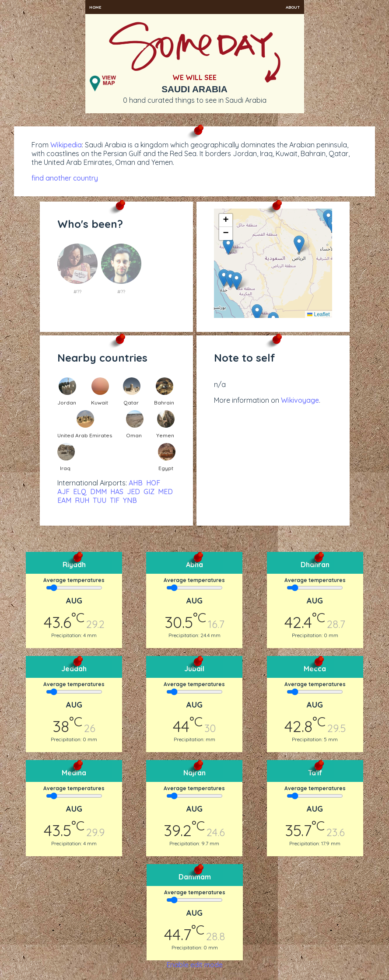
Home (95, 7)
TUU (100, 500)
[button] (299, 244)
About (293, 7)
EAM (64, 500)
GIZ (149, 492)
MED (165, 492)
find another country (65, 178)
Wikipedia (66, 145)
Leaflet (318, 314)
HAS (117, 492)
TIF (115, 500)
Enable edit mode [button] (194, 965)
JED (133, 492)
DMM (98, 492)
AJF (63, 492)
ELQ (80, 492)
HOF (153, 483)
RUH (82, 500)
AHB (136, 483)
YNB (130, 500)
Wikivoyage (300, 400)
